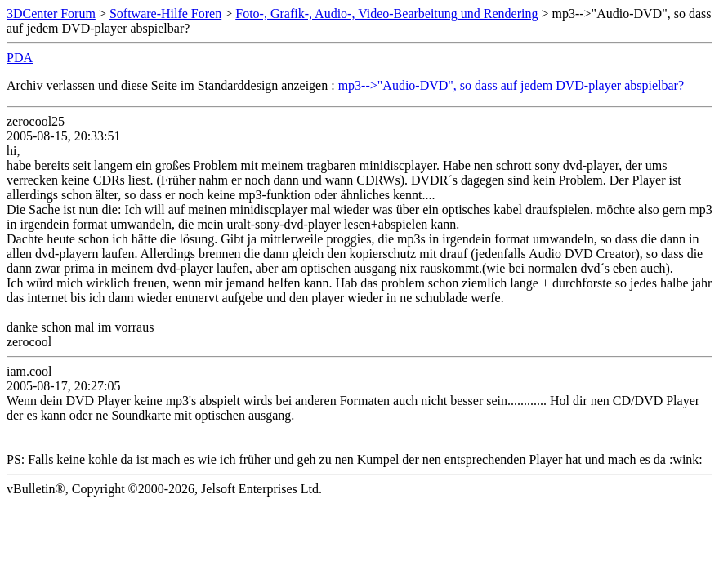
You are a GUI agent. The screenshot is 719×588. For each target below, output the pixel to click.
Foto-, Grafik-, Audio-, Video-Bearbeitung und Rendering (386, 13)
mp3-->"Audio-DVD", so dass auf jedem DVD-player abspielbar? (511, 85)
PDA (20, 58)
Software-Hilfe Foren (165, 13)
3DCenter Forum (51, 13)
